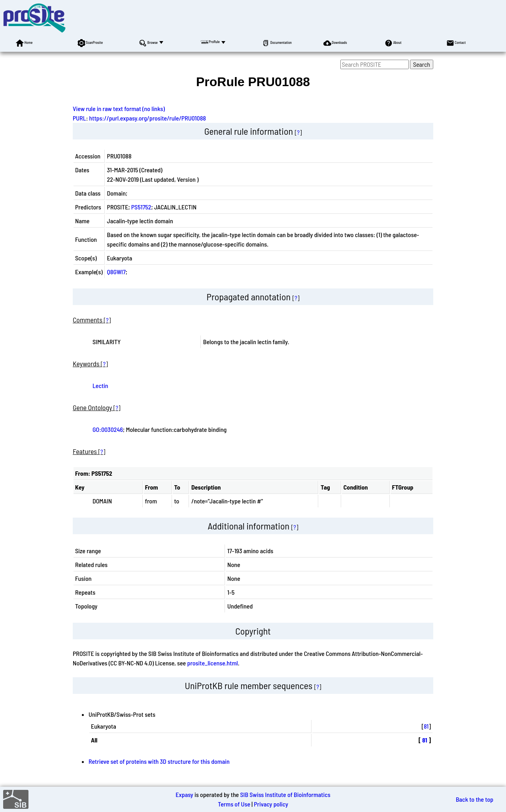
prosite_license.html (212, 663)
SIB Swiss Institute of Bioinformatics (285, 794)
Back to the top (475, 799)
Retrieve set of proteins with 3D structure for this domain (159, 761)
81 (426, 726)
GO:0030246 (108, 429)
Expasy (184, 794)
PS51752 (141, 207)
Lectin (100, 385)
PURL (79, 118)
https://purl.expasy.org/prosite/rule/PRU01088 (148, 118)
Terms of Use (234, 804)
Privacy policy (271, 804)
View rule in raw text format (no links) (119, 108)
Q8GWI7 (116, 272)
